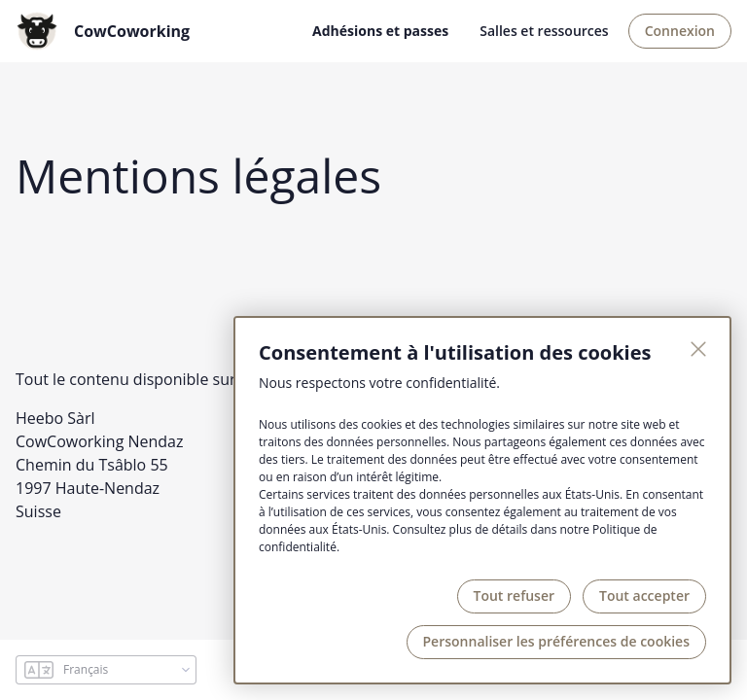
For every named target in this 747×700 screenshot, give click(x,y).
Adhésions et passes (380, 31)
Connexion (680, 31)
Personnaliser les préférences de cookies (556, 641)
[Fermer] (698, 349)
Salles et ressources (544, 31)
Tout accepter (644, 595)
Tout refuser (515, 595)
